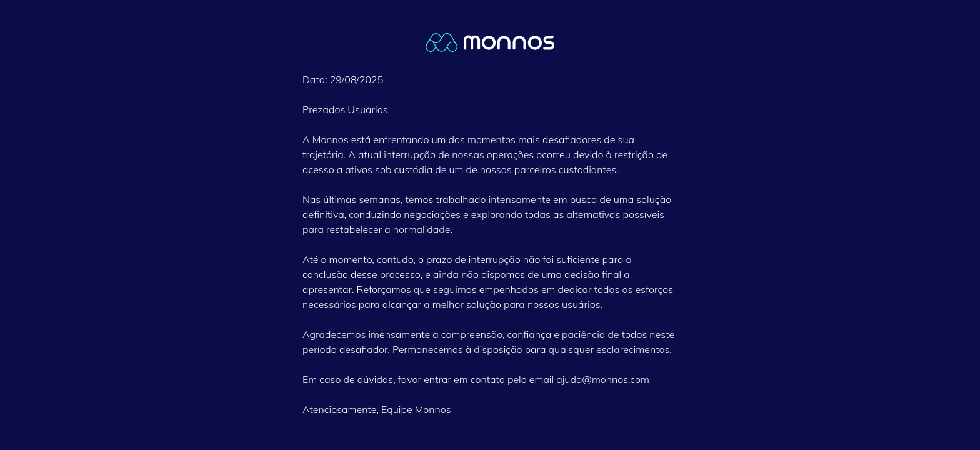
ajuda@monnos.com (603, 379)
